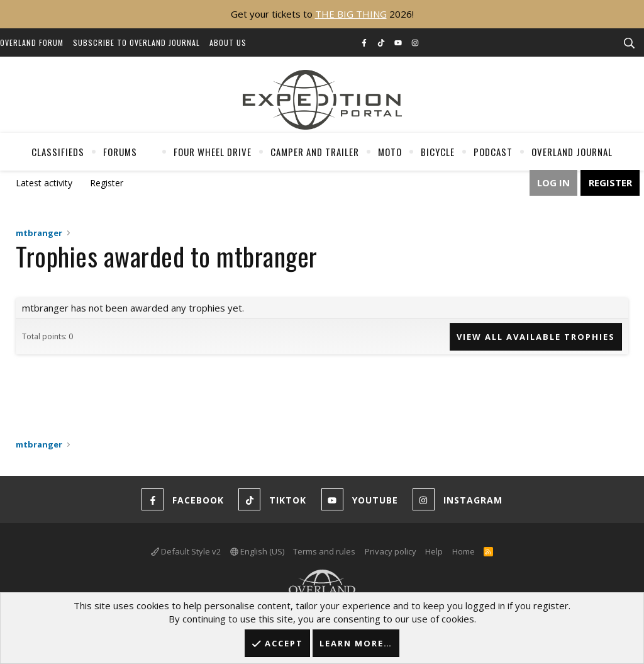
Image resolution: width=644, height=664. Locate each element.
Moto (390, 152)
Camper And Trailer (315, 152)
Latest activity (44, 183)
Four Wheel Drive (213, 152)
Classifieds (58, 152)
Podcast (493, 152)
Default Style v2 (186, 551)
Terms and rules (324, 551)
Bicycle (438, 152)
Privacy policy (391, 551)
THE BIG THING (351, 14)
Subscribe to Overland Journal (136, 42)
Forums (120, 152)
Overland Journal (572, 152)
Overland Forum (32, 42)
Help (434, 551)
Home (464, 551)
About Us (228, 42)
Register (107, 183)
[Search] (629, 43)
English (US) (257, 551)
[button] (147, 152)
